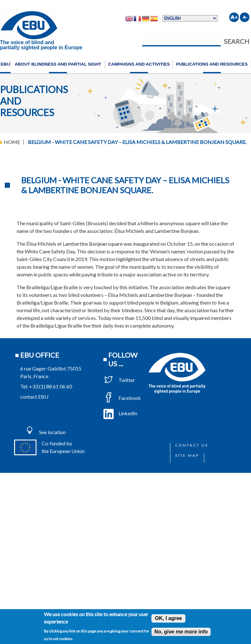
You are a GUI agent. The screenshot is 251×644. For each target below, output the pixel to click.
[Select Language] (190, 18)
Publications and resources (212, 64)
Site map (187, 455)
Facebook (122, 398)
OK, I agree (168, 618)
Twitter (119, 380)
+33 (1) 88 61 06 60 (51, 386)
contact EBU (34, 397)
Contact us (192, 445)
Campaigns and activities (139, 64)
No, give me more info (181, 632)
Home (12, 142)
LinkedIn (120, 413)
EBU (5, 64)
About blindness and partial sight (58, 64)
